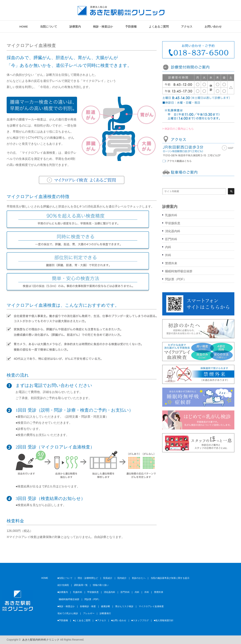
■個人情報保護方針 (164, 620)
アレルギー (89, 613)
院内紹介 (122, 578)
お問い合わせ (213, 27)
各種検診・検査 (88, 606)
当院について (49, 27)
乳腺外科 (171, 215)
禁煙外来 (171, 263)
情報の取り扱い (101, 585)
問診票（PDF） (176, 279)
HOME (24, 27)
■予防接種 (63, 620)
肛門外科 (171, 239)
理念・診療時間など (88, 578)
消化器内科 (173, 231)
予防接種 (131, 27)
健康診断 (106, 606)
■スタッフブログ (140, 620)
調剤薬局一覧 (81, 585)
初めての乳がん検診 (68, 613)
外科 (168, 255)
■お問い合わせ (119, 620)
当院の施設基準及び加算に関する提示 (170, 578)
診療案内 (75, 27)
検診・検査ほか (103, 27)
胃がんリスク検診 (124, 606)
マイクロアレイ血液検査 (151, 606)
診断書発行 (105, 613)
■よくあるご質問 (82, 620)
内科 (168, 247)
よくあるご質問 (159, 27)
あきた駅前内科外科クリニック (41, 640)
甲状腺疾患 (173, 223)
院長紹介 (108, 578)
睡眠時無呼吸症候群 (179, 271)
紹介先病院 (63, 585)
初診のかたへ (139, 578)
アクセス (187, 27)
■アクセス (101, 620)
